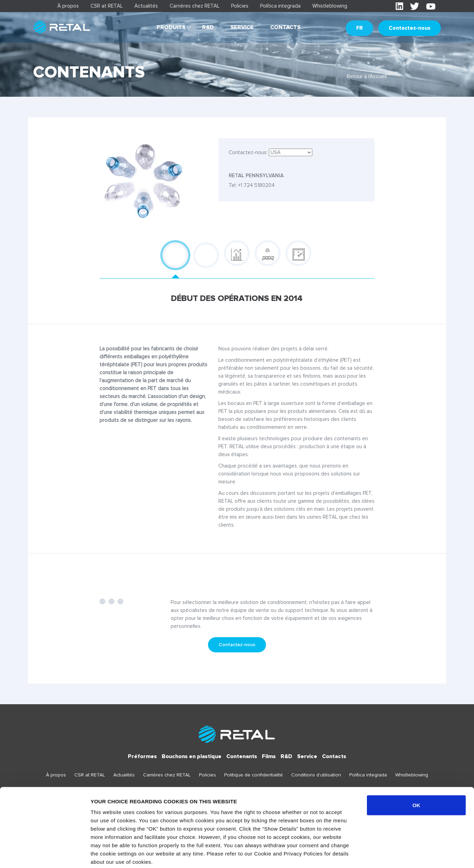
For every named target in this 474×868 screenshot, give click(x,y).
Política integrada (280, 6)
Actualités (146, 6)
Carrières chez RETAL (195, 6)
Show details (363, 854)
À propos (68, 6)
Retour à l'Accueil (367, 76)
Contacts (285, 27)
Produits (171, 27)
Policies (240, 6)
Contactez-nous (410, 28)
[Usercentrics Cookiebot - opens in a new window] (45, 855)
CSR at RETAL (107, 6)
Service (242, 27)
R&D (208, 27)
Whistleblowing (330, 6)
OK (416, 770)
